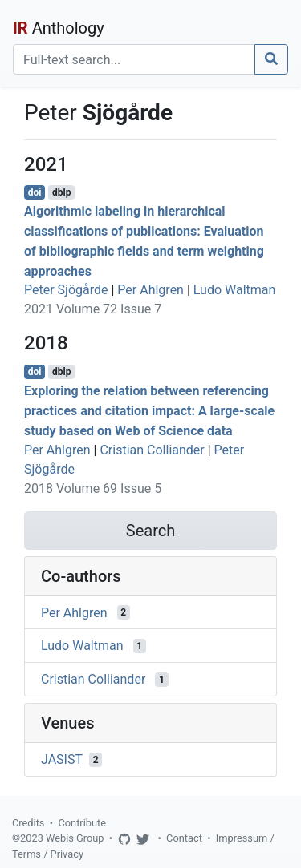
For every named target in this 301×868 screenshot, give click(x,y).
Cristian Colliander (152, 450)
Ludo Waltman (235, 290)
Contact (184, 838)
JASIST (62, 759)
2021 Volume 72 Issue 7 (93, 309)
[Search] (134, 59)
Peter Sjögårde (66, 290)
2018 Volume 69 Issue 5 (93, 489)
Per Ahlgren (150, 290)
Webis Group (75, 838)
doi (35, 192)
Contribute (82, 823)
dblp (61, 192)
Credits (28, 823)
